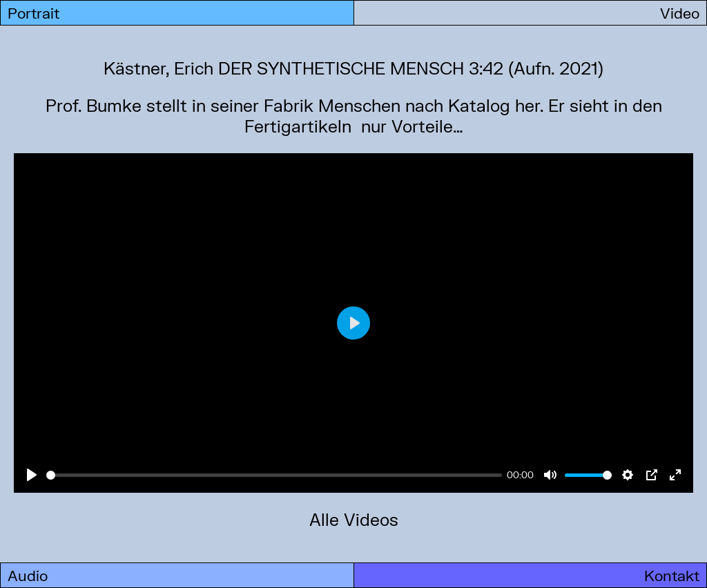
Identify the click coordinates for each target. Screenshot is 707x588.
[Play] (32, 475)
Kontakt (672, 575)
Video (680, 13)
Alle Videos (354, 519)
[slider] (274, 475)
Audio (28, 575)
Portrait (33, 13)
